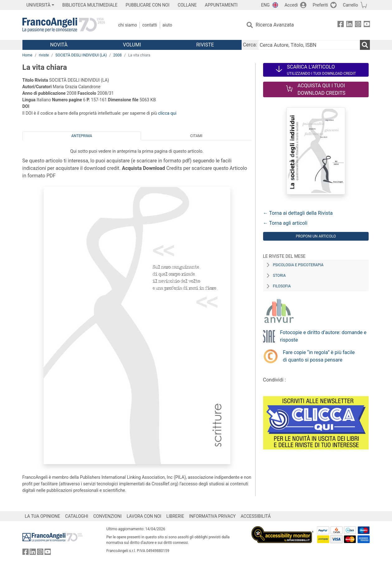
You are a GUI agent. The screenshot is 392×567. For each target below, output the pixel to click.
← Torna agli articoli (285, 223)
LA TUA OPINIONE (43, 516)
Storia (279, 276)
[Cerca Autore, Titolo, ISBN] (309, 45)
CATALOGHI (77, 516)
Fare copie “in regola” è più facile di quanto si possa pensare (319, 356)
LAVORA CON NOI (144, 516)
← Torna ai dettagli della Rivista (298, 213)
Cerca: (250, 45)
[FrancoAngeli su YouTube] (367, 25)
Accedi (291, 5)
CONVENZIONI (107, 516)
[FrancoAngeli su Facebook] (341, 25)
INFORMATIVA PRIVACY (212, 516)
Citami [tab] (196, 136)
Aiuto (167, 25)
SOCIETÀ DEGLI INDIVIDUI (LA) (81, 55)
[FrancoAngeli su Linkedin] (349, 25)
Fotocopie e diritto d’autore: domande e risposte (323, 336)
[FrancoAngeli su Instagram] (358, 25)
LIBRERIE (175, 516)
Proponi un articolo (316, 236)
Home (27, 55)
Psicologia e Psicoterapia (298, 265)
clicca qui (167, 113)
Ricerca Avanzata (275, 25)
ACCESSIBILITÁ (256, 516)
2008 (118, 55)
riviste (44, 55)
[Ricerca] (365, 45)
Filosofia (282, 286)
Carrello (350, 5)
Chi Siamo (128, 25)
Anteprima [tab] (82, 136)
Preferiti (320, 5)
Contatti (150, 25)
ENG (265, 5)
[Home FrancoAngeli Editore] (64, 25)
